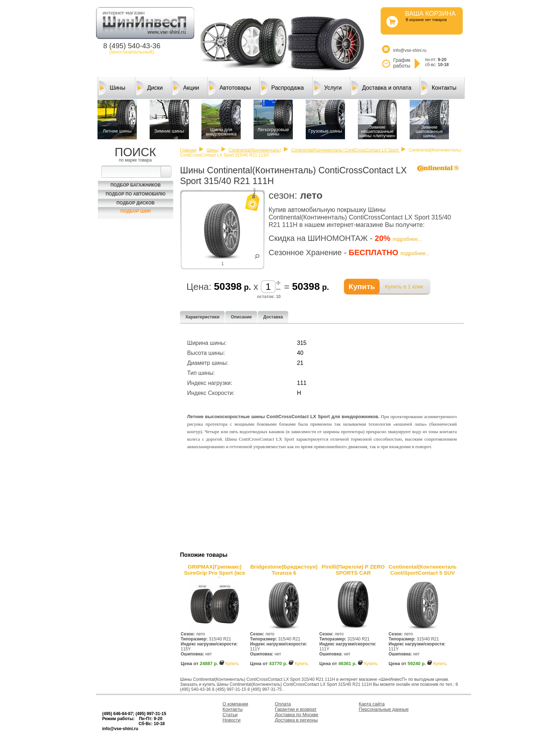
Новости (231, 720)
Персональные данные (384, 709)
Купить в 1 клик (404, 286)
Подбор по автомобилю (136, 194)
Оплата (283, 704)
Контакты (439, 88)
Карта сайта (372, 704)
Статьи (230, 715)
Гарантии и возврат (296, 709)
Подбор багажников (136, 185)
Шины (112, 88)
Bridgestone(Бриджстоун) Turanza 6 (284, 570)
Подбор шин (136, 211)
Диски (150, 88)
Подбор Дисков (136, 203)
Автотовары (230, 88)
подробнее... (407, 239)
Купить (232, 664)
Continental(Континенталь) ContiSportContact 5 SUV (422, 570)
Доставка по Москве (297, 715)
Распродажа (282, 88)
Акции (186, 88)
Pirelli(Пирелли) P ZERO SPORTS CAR (353, 570)
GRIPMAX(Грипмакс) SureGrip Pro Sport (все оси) (214, 571)
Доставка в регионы (296, 720)
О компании (235, 704)
